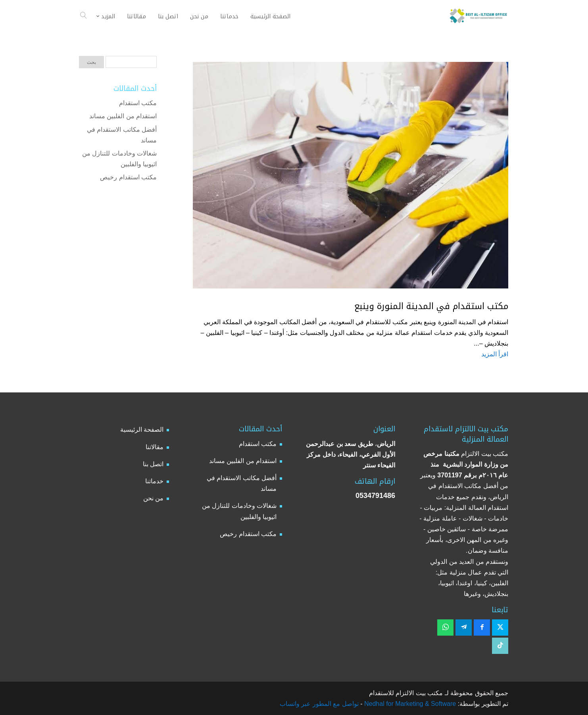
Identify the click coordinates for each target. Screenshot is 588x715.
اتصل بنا (153, 464)
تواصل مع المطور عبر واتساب (319, 704)
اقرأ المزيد (495, 354)
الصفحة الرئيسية (142, 430)
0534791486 (375, 496)
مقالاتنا (155, 447)
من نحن (153, 498)
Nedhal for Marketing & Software (409, 704)
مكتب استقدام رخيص (128, 177)
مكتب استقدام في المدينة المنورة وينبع (431, 306)
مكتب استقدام (138, 103)
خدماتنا (154, 481)
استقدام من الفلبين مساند (123, 116)
